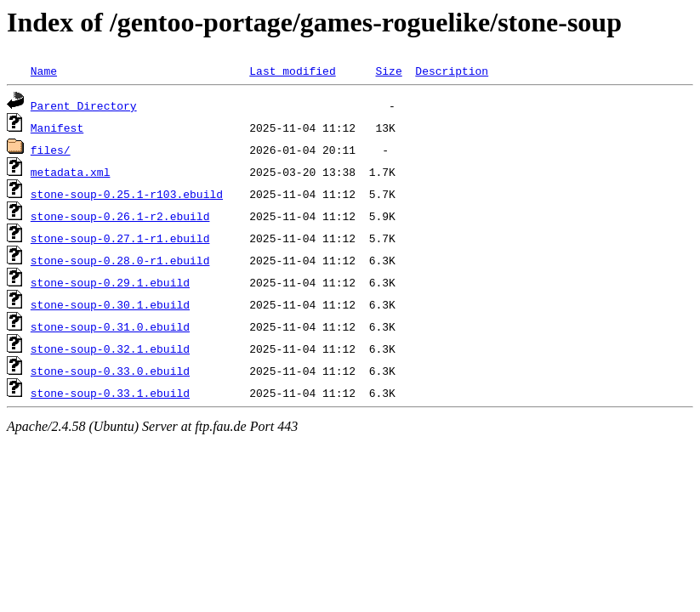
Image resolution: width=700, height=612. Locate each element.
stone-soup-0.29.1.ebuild (110, 282)
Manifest (57, 127)
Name (44, 71)
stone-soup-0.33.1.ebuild (110, 393)
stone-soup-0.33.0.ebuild (110, 371)
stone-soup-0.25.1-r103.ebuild (127, 194)
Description (452, 71)
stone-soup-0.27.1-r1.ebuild (120, 238)
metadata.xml (71, 172)
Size (388, 71)
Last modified (292, 71)
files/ (51, 150)
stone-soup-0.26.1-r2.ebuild (120, 216)
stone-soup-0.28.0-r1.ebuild (120, 260)
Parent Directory (84, 105)
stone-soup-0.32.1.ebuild (110, 348)
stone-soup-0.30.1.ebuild (110, 304)
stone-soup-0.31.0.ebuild (110, 326)
